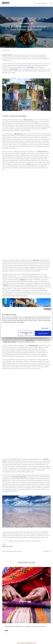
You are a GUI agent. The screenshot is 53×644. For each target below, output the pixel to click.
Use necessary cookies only (26, 333)
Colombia (19, 276)
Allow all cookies (43, 333)
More (6, 631)
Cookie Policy (33, 321)
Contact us (5, 541)
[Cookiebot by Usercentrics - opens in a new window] (45, 309)
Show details (45, 328)
